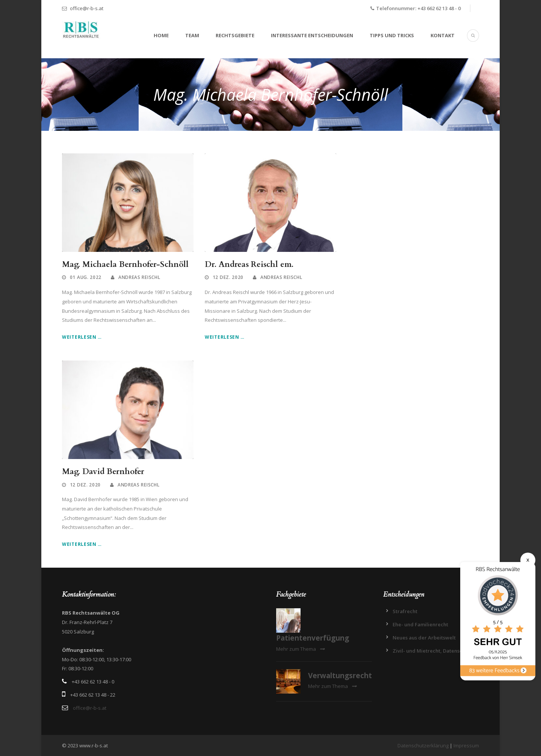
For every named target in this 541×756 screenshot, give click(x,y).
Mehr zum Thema (300, 649)
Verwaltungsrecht (340, 676)
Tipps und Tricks (392, 35)
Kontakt (443, 35)
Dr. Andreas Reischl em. (249, 264)
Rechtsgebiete (235, 35)
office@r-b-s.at (87, 8)
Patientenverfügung (313, 638)
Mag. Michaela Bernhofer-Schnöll (125, 264)
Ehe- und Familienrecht (420, 624)
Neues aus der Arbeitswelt (424, 638)
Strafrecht (405, 611)
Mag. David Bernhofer (103, 472)
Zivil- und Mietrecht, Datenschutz (433, 651)
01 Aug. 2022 (86, 277)
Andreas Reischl (139, 277)
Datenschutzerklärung (423, 745)
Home (161, 35)
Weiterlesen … (82, 337)
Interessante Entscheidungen (312, 35)
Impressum (466, 745)
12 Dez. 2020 (228, 277)
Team (192, 35)
